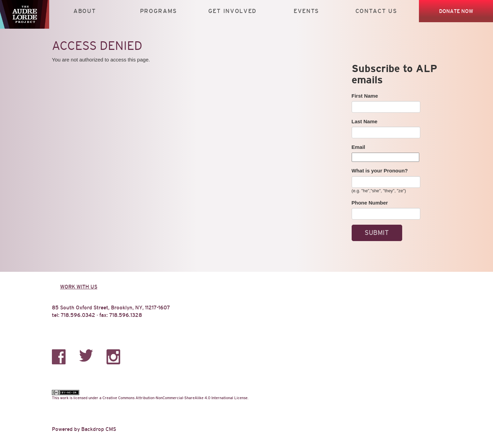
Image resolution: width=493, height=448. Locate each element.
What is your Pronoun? (380, 171)
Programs (159, 11)
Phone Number (370, 203)
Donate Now (456, 11)
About (84, 11)
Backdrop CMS (99, 429)
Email (358, 147)
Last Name (365, 121)
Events (306, 11)
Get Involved (233, 11)
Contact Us (376, 11)
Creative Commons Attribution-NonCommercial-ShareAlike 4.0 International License (175, 398)
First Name (365, 96)
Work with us (79, 287)
